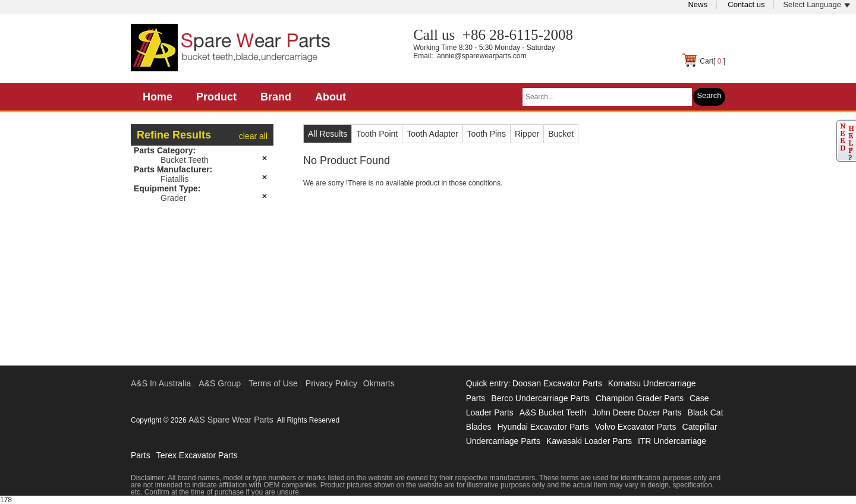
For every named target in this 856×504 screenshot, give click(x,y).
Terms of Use (273, 383)
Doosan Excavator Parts (557, 383)
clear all (253, 136)
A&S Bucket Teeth (553, 412)
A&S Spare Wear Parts (231, 420)
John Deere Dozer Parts (637, 412)
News (698, 4)
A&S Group (220, 383)
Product (216, 97)
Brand (276, 97)
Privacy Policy (331, 383)
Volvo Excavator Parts (636, 427)
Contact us (746, 4)
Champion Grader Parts (640, 398)
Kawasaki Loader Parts (589, 441)
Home (158, 97)
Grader (174, 198)
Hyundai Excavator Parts (543, 427)
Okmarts (379, 383)
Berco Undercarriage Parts (540, 398)
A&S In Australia (161, 383)
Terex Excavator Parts (197, 455)
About (331, 97)
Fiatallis (174, 179)
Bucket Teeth (185, 160)
